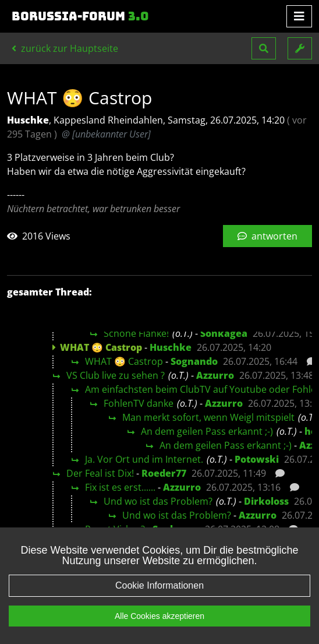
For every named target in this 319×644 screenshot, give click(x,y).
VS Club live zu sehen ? (116, 375)
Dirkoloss (266, 501)
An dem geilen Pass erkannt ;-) (207, 431)
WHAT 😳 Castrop (124, 361)
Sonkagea (224, 333)
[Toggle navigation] (299, 16)
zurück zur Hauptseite (65, 48)
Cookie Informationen (159, 597)
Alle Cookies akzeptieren (159, 628)
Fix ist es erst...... (120, 487)
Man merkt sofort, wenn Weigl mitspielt (208, 417)
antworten (267, 236)
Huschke (171, 347)
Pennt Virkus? (115, 529)
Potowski (257, 459)
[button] (264, 48)
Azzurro (215, 375)
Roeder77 (164, 473)
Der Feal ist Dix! (100, 473)
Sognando (194, 361)
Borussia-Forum (80, 16)
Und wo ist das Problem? (158, 501)
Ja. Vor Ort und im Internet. (144, 459)
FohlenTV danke (139, 403)
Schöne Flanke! (136, 333)
